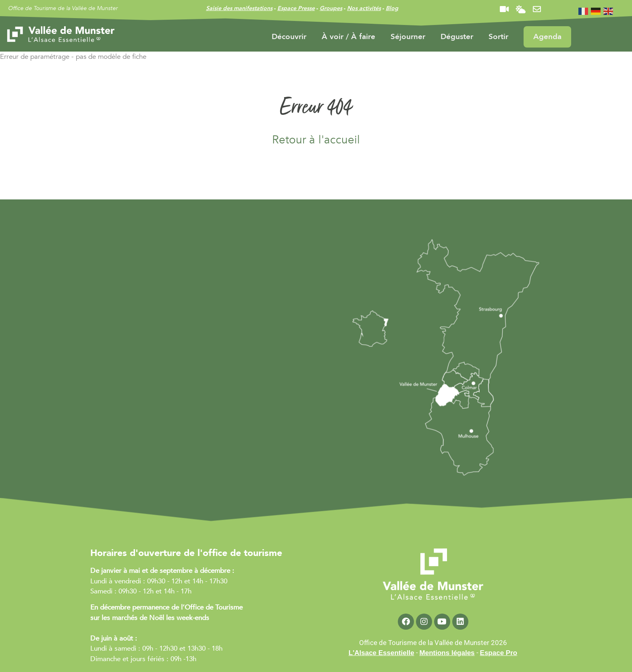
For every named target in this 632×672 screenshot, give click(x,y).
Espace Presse (296, 8)
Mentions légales (447, 653)
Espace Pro (499, 653)
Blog (392, 8)
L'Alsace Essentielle (381, 653)
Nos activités (364, 8)
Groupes (331, 8)
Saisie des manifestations (239, 8)
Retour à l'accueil (316, 140)
